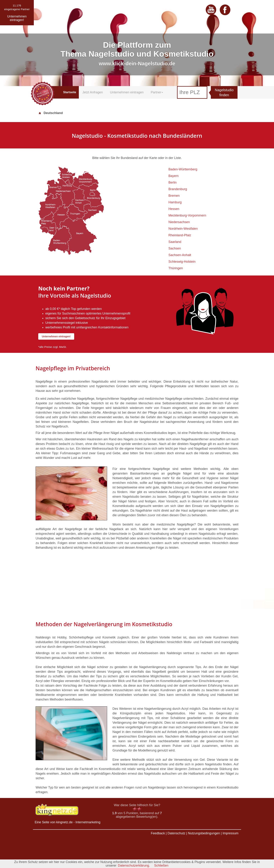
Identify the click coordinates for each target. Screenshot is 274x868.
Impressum (230, 833)
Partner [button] (157, 92)
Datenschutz (176, 833)
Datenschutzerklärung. (134, 866)
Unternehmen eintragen (127, 92)
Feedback (158, 833)
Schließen (161, 866)
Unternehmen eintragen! (56, 336)
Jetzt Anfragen (93, 92)
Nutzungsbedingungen (204, 833)
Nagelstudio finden (224, 93)
